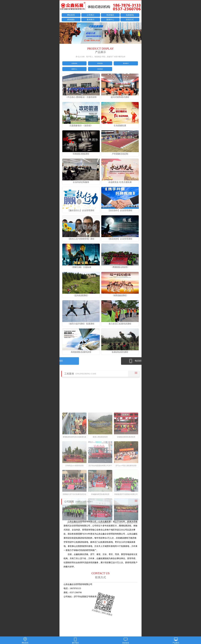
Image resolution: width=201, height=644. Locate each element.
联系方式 (130, 20)
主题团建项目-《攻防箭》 (81, 125)
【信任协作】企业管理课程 (120, 210)
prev (63, 33)
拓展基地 (130, 15)
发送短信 (126, 640)
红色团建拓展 (120, 125)
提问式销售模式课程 (120, 97)
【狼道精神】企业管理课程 (120, 238)
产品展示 (176, 640)
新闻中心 (110, 20)
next (138, 33)
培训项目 (110, 15)
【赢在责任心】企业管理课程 (81, 210)
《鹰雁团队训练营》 (120, 267)
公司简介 (91, 15)
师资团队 (71, 20)
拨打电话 (75, 640)
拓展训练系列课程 (120, 352)
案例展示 (91, 20)
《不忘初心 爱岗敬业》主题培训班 (81, 97)
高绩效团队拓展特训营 (81, 352)
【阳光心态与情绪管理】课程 (81, 238)
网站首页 (71, 15)
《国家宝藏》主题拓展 (81, 267)
